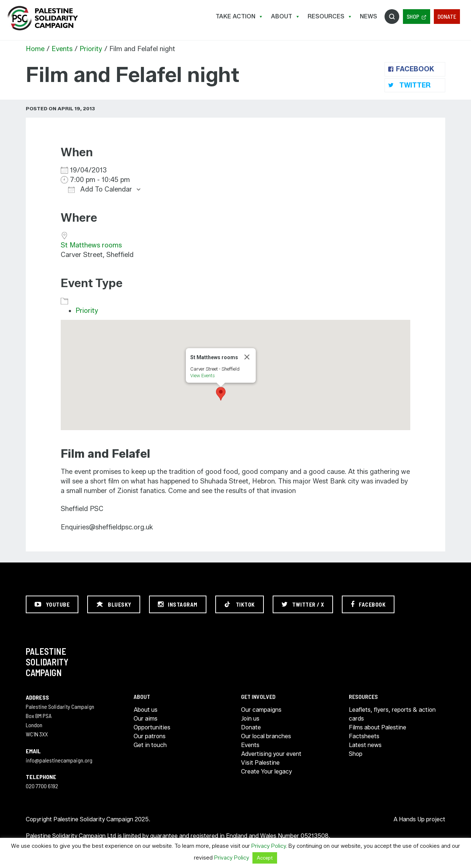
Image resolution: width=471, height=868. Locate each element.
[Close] (247, 357)
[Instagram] (178, 604)
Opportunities (152, 727)
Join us (250, 719)
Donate (447, 16)
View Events (203, 376)
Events (62, 49)
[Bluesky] (114, 604)
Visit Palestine (260, 763)
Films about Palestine (378, 727)
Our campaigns (261, 710)
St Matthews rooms (91, 245)
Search (392, 17)
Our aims (146, 719)
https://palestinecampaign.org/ (42, 18)
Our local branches (266, 736)
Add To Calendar (100, 189)
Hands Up (412, 819)
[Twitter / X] (303, 604)
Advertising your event (271, 754)
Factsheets (364, 736)
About (286, 16)
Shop (413, 16)
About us (146, 710)
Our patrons (150, 736)
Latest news (365, 745)
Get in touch (150, 745)
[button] (221, 394)
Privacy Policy (269, 846)
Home (35, 49)
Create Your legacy (266, 771)
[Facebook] (368, 604)
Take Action (240, 16)
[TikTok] (240, 604)
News (369, 16)
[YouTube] (52, 604)
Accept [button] (265, 858)
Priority (91, 49)
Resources (330, 16)
